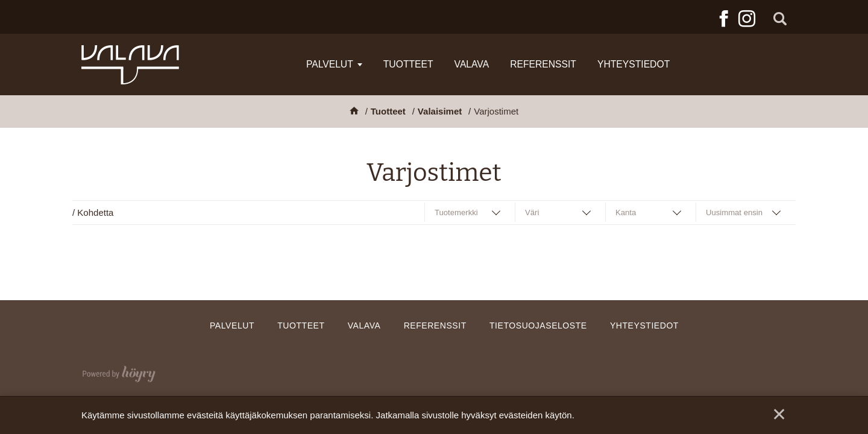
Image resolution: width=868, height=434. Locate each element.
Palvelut (330, 64)
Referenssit (543, 64)
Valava (472, 64)
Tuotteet (408, 64)
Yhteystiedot (634, 64)
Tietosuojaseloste (538, 325)
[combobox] (470, 212)
